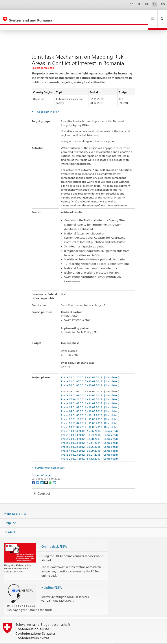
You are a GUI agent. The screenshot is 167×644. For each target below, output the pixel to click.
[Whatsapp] (50, 473)
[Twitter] (38, 473)
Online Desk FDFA (14, 504)
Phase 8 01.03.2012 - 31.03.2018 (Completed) (89, 425)
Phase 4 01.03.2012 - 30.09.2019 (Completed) (89, 441)
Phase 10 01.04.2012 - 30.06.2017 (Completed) (90, 418)
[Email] (54, 473)
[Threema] (46, 473)
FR (147, 4)
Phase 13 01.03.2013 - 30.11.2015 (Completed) (90, 406)
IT (139, 4)
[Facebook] (34, 473)
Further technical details (50, 458)
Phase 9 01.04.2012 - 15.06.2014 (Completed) (89, 421)
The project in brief (47, 102)
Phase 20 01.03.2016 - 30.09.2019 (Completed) (90, 376)
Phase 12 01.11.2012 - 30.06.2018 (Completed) (90, 410)
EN (155, 4)
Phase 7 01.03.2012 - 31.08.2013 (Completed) (89, 429)
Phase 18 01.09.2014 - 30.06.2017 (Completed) (90, 386)
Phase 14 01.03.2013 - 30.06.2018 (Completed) (90, 402)
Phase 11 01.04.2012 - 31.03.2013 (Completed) (90, 414)
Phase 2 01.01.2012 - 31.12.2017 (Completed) (89, 449)
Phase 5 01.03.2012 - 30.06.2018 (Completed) (89, 437)
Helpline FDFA (52, 578)
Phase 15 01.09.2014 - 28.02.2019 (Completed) (90, 398)
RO (163, 4)
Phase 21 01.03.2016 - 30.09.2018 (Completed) (90, 372)
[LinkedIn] (42, 473)
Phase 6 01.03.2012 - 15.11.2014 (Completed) (89, 433)
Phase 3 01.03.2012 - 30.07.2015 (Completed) (89, 445)
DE (131, 4)
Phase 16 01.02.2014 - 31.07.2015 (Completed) (90, 394)
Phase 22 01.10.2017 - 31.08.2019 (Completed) (90, 368)
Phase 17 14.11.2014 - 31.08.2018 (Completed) (90, 390)
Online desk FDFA (54, 537)
